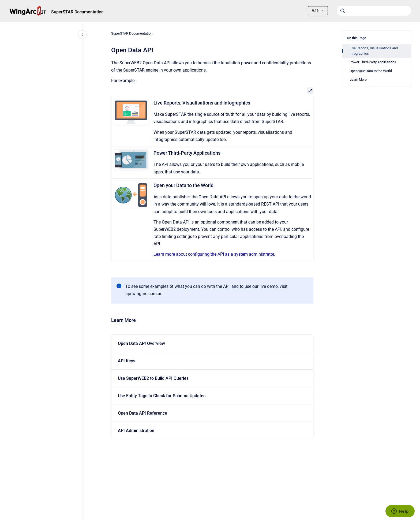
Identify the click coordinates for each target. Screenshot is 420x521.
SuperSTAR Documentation (77, 12)
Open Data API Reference (142, 413)
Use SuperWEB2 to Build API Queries (153, 378)
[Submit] (343, 11)
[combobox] (374, 11)
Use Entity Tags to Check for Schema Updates (162, 396)
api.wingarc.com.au (144, 294)
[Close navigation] (82, 35)
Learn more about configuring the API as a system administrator (214, 254)
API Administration (136, 431)
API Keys (127, 361)
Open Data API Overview (141, 343)
